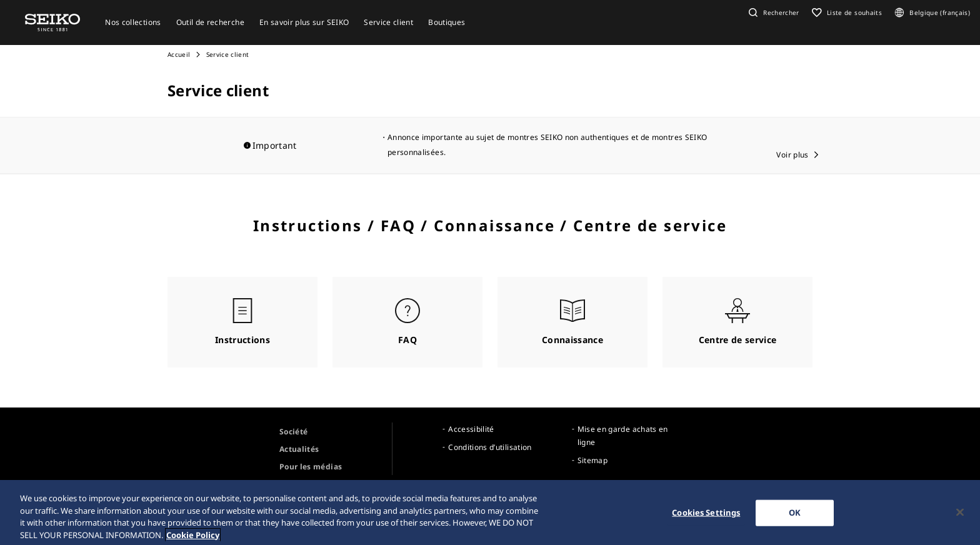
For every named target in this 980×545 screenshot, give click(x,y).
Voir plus (792, 155)
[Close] (960, 517)
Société (293, 432)
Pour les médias (311, 467)
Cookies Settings (706, 517)
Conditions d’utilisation (490, 447)
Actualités (299, 449)
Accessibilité (471, 429)
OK (795, 517)
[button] (772, 12)
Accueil (179, 54)
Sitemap (592, 460)
